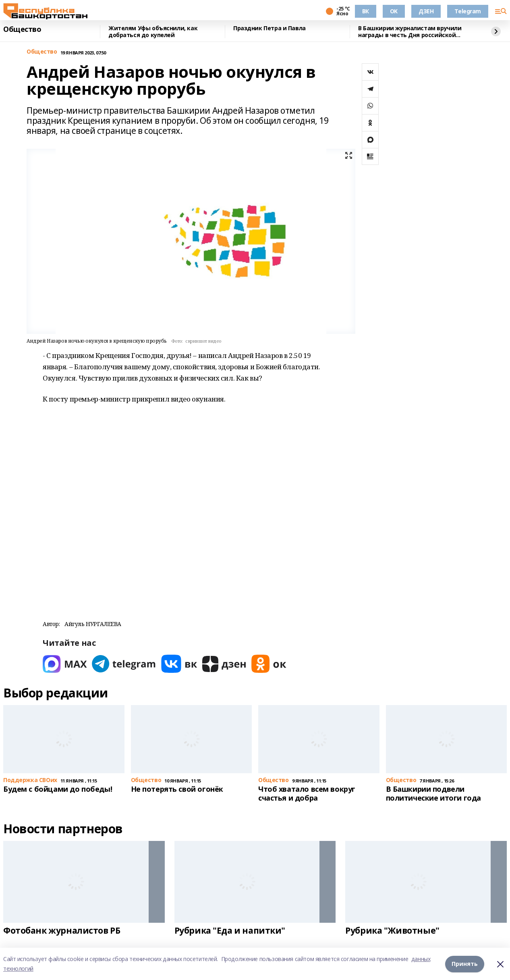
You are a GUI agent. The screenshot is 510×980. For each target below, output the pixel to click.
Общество (22, 29)
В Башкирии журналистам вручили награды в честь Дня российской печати (410, 32)
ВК (366, 11)
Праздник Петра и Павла (270, 28)
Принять (465, 964)
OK (394, 11)
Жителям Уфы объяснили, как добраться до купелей (153, 32)
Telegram (468, 11)
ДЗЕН (426, 11)
